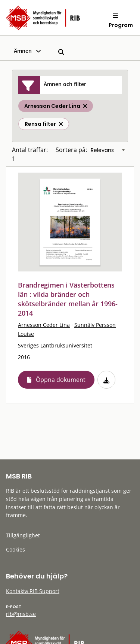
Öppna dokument (61, 380)
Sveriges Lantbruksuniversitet (55, 345)
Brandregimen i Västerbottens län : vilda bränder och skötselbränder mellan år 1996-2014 (68, 299)
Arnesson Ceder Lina (44, 325)
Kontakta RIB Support (33, 591)
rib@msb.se (21, 614)
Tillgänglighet (23, 535)
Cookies (15, 549)
